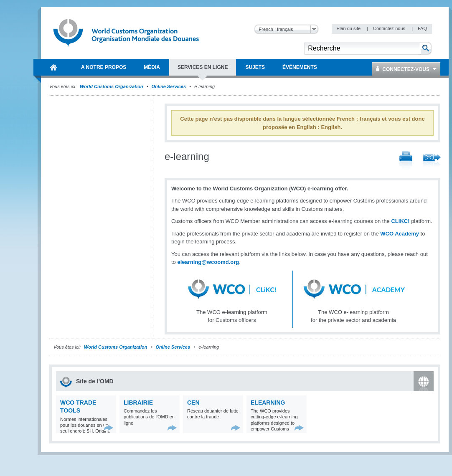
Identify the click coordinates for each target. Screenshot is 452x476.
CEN (193, 403)
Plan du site (349, 28)
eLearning (268, 403)
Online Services (169, 86)
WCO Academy (400, 234)
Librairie (138, 403)
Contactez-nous (390, 28)
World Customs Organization (112, 86)
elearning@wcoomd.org (208, 262)
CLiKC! (400, 221)
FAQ (422, 28)
